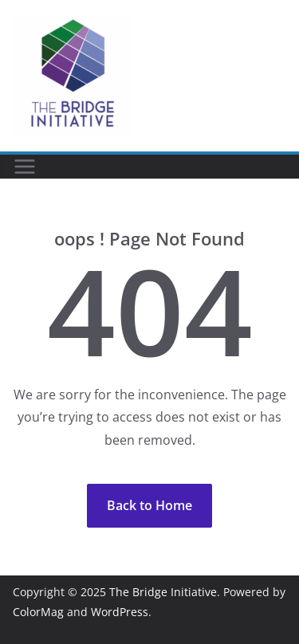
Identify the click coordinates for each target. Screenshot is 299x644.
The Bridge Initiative (163, 592)
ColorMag (38, 612)
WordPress (120, 612)
